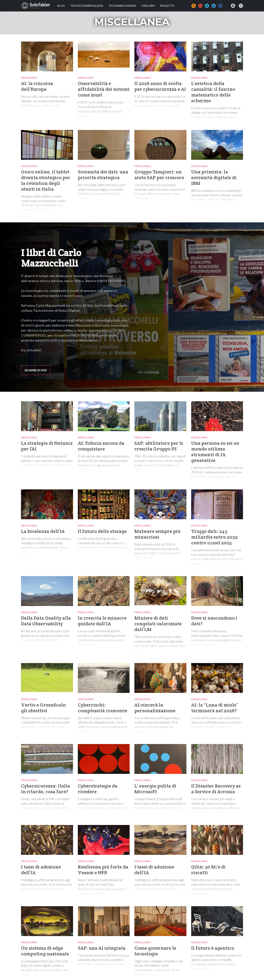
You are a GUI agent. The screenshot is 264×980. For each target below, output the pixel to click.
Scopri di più (36, 370)
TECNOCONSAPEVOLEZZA (87, 6)
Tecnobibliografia (122, 6)
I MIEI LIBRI (148, 6)
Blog (61, 6)
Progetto (167, 6)
